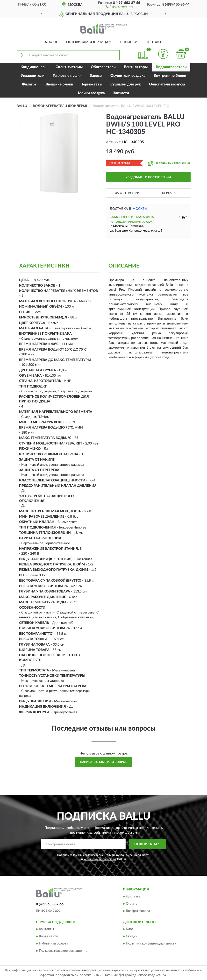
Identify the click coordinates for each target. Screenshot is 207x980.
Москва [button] (140, 209)
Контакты (155, 42)
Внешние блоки (59, 84)
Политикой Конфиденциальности (127, 855)
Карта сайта (48, 937)
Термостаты (92, 84)
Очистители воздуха (167, 84)
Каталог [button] (50, 42)
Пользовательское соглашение (63, 951)
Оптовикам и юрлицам (89, 42)
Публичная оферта (54, 944)
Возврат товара (138, 911)
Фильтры (30, 84)
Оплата (132, 904)
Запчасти (121, 93)
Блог (130, 929)
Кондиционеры (34, 67)
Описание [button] (169, 193)
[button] (119, 6)
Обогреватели (103, 67)
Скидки (132, 937)
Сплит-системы (69, 67)
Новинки (129, 42)
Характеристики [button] (127, 193)
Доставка (133, 896)
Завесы (96, 76)
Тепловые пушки (67, 76)
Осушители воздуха (128, 76)
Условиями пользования (100, 859)
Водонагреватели (171, 67)
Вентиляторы (136, 67)
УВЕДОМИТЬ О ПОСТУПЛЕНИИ (148, 177)
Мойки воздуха (91, 93)
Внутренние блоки (170, 76)
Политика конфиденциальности (151, 944)
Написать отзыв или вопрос (104, 762)
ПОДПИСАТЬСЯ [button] (147, 844)
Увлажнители (33, 76)
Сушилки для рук (126, 84)
